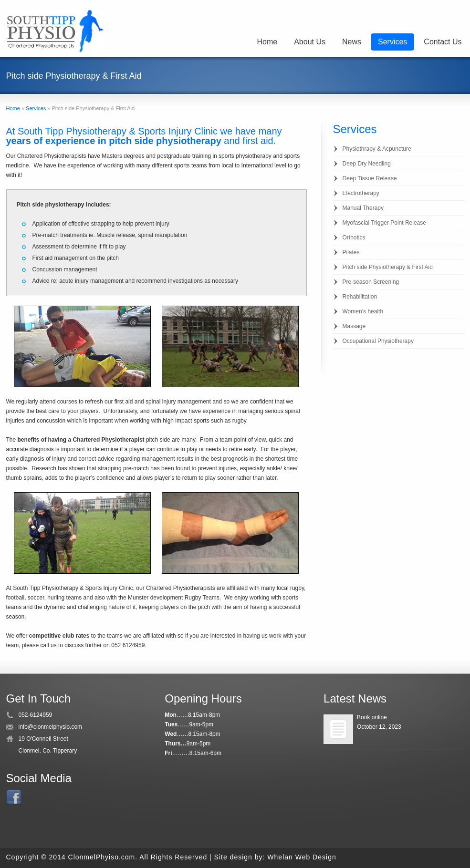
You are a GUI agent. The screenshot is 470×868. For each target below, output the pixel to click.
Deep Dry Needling (367, 164)
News (352, 42)
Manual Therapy (363, 208)
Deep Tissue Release (370, 178)
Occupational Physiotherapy (378, 341)
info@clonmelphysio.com (51, 727)
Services (392, 42)
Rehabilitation (360, 297)
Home (267, 42)
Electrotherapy (361, 193)
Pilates (351, 252)
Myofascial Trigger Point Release (384, 223)
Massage (354, 326)
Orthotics (354, 238)
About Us (310, 42)
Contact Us (443, 42)
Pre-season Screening (371, 282)
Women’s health (363, 311)
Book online (372, 717)
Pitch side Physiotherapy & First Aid (388, 267)
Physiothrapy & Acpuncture (377, 149)
